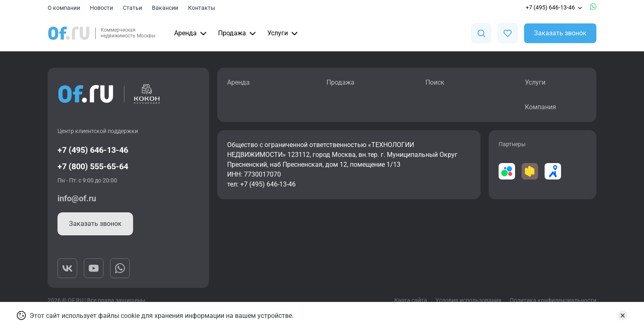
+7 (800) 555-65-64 (93, 166)
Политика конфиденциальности (553, 300)
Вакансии (165, 8)
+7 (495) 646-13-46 (554, 7)
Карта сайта (411, 300)
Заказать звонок (560, 33)
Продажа (238, 33)
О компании (64, 8)
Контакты (202, 8)
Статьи (132, 8)
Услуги (283, 33)
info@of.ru (77, 198)
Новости (101, 8)
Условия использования (468, 300)
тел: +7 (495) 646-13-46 (261, 184)
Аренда (191, 33)
